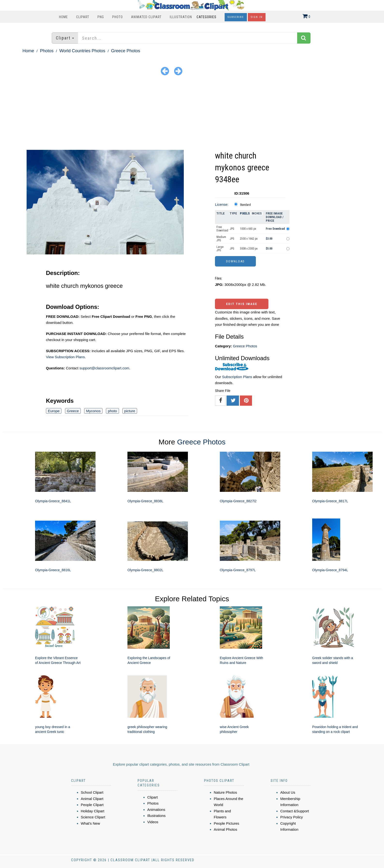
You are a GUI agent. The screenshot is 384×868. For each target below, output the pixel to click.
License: (222, 204)
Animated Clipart (146, 17)
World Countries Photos (82, 51)
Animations (156, 810)
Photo (118, 17)
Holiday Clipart (93, 811)
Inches (257, 213)
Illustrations (156, 816)
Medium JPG (221, 239)
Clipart (83, 17)
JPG (232, 229)
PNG (101, 17)
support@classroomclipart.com (104, 368)
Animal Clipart (92, 799)
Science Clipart (93, 817)
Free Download (222, 229)
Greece (73, 411)
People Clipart (92, 805)
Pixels (245, 213)
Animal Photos (225, 829)
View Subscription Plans (65, 357)
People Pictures (226, 823)
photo (112, 411)
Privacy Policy (292, 817)
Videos (153, 822)
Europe (54, 411)
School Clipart (92, 792)
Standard (245, 205)
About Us (288, 792)
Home (63, 17)
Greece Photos (126, 51)
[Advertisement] (192, 114)
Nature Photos (225, 792)
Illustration (181, 17)
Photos (47, 51)
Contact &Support (295, 811)
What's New (90, 823)
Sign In (257, 17)
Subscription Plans (237, 377)
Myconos (93, 411)
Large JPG (220, 249)
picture (130, 411)
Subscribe (236, 17)
